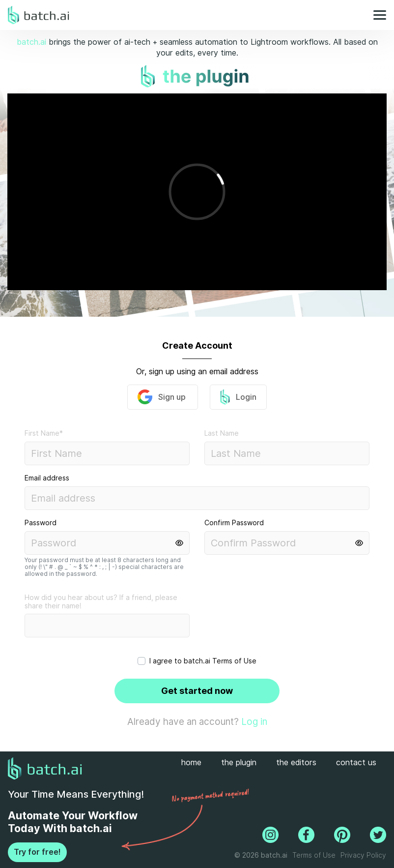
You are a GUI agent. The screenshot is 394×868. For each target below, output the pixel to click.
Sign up (163, 397)
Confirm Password (234, 523)
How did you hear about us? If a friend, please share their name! (101, 602)
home (191, 763)
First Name (44, 433)
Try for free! (37, 852)
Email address (47, 478)
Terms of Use (234, 661)
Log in (254, 721)
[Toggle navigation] (377, 15)
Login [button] (238, 397)
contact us (356, 763)
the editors (296, 763)
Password (41, 523)
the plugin (239, 763)
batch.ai (31, 42)
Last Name (222, 433)
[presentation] (262, 624)
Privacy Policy (363, 855)
